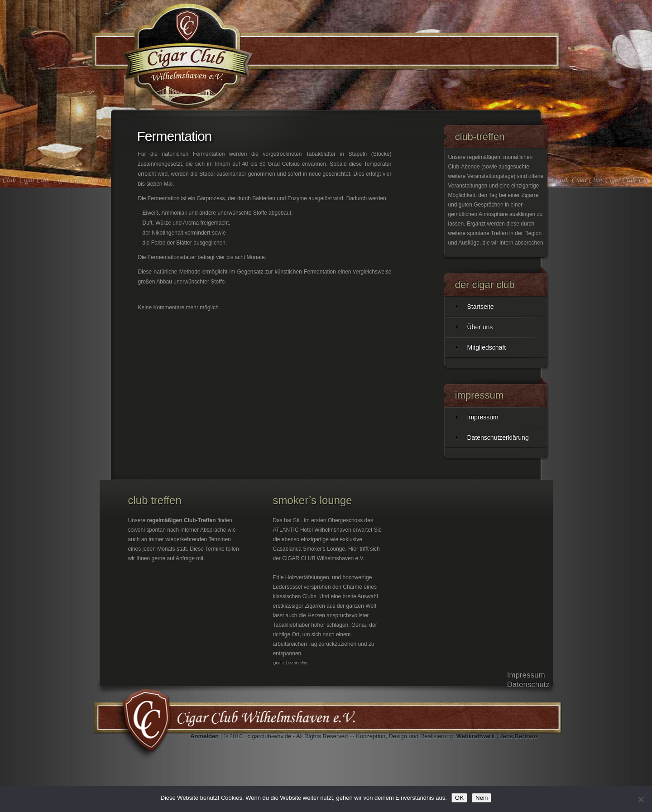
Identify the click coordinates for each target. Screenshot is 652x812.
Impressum (483, 417)
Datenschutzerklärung (498, 437)
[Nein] (641, 799)
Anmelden (204, 736)
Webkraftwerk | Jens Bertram (496, 736)
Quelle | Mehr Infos (290, 663)
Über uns (480, 327)
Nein (482, 798)
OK (459, 798)
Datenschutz (529, 685)
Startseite (481, 307)
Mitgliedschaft (487, 347)
